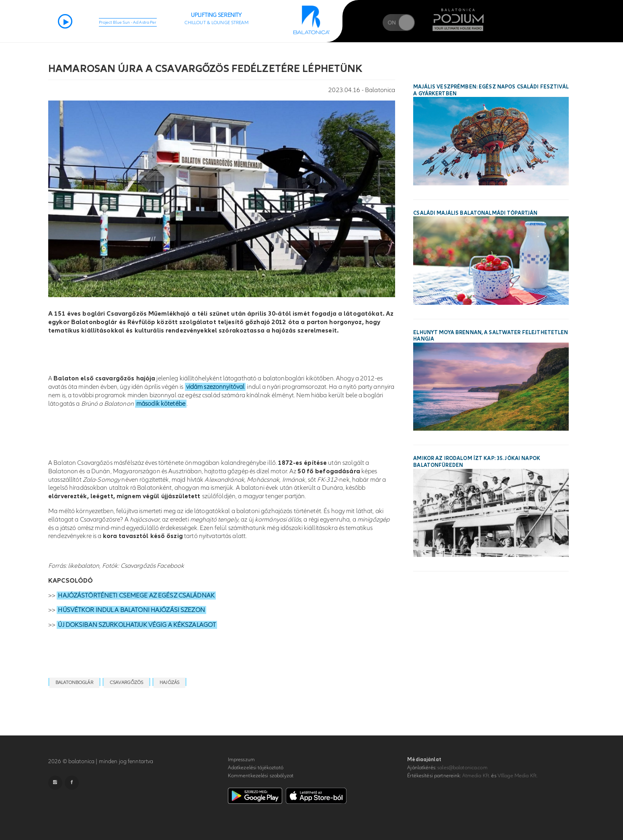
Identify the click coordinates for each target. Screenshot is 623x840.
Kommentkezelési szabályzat (261, 776)
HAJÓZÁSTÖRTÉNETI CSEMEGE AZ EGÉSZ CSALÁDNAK (136, 596)
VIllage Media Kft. (517, 776)
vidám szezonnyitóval (215, 387)
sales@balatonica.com (462, 768)
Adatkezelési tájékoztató (256, 768)
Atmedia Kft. (476, 776)
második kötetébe (161, 404)
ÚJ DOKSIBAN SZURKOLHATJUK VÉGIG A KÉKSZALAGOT (137, 625)
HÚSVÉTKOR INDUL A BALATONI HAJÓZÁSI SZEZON (131, 610)
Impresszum (241, 760)
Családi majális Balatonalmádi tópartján (475, 213)
